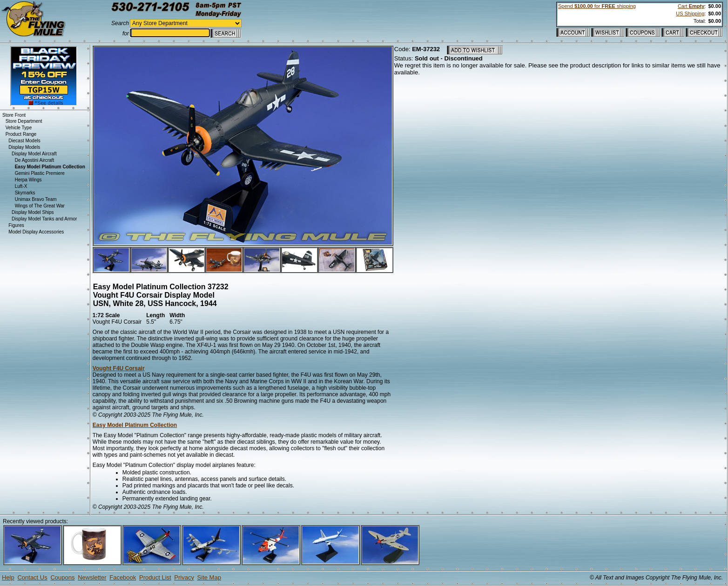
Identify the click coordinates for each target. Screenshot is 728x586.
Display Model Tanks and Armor (44, 219)
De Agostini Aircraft (34, 160)
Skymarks (25, 193)
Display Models (24, 147)
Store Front (14, 115)
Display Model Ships (33, 212)
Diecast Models (24, 141)
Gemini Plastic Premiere (40, 173)
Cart (691, 6)
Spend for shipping (597, 6)
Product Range (21, 134)
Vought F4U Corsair (119, 368)
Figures (16, 225)
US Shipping (690, 13)
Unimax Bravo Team (36, 199)
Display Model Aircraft (34, 154)
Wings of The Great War (40, 206)
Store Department (24, 121)
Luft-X (21, 186)
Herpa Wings (28, 180)
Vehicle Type (19, 128)
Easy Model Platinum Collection (135, 425)
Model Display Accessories (36, 232)
